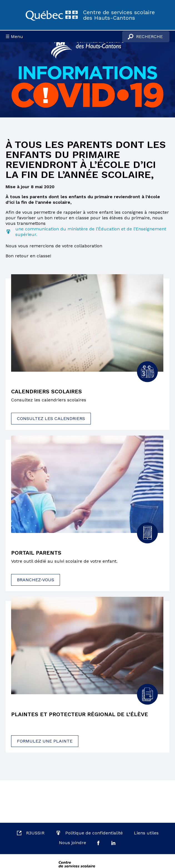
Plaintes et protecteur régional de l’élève (81, 714)
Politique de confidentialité (94, 833)
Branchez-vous (36, 580)
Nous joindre (72, 843)
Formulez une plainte (45, 741)
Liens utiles (146, 833)
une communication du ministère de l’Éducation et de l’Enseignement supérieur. (91, 232)
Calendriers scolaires (47, 392)
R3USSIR (35, 833)
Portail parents (37, 553)
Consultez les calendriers (51, 418)
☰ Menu (14, 37)
